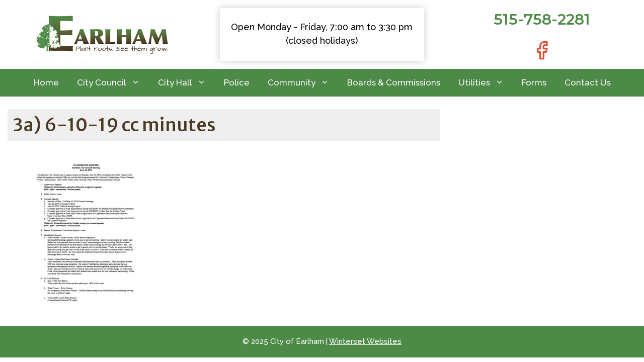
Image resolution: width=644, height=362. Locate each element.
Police (237, 82)
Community (303, 83)
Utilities (486, 83)
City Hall (186, 83)
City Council (113, 83)
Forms (534, 82)
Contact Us (588, 82)
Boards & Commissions (394, 82)
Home (46, 82)
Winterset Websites (365, 341)
